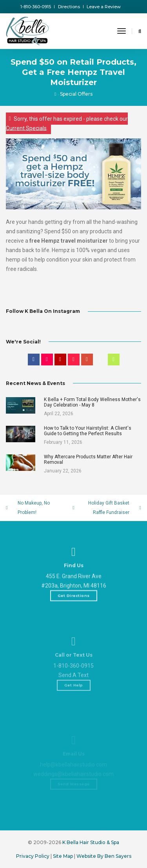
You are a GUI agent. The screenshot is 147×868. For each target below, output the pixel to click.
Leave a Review (104, 7)
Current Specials (26, 128)
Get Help (74, 711)
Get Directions (74, 612)
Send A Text (73, 701)
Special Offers (76, 94)
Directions (69, 7)
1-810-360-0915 (36, 7)
